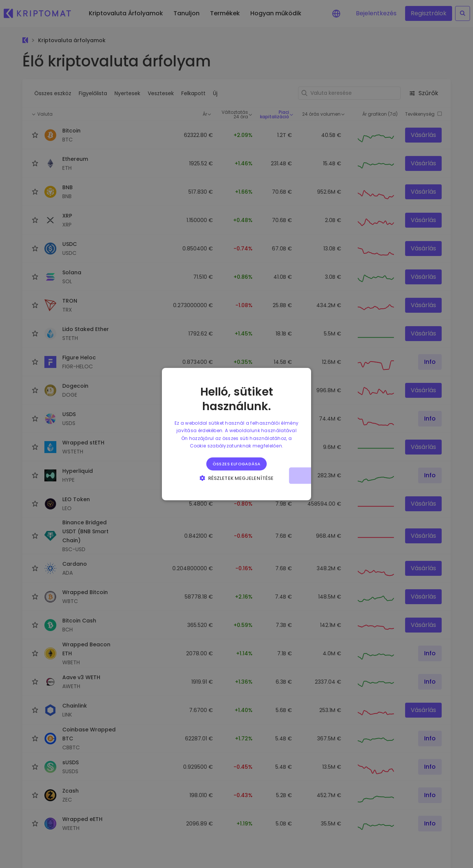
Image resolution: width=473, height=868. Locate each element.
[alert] (236, 434)
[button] (236, 478)
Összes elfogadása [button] (237, 463)
